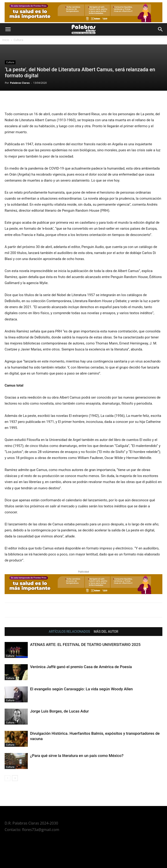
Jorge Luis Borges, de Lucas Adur (59, 711)
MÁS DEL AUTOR (106, 632)
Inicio (6, 40)
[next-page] (15, 778)
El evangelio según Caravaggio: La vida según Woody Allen (81, 689)
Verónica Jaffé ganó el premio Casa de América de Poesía (81, 667)
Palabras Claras (20, 83)
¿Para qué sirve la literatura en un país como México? (77, 756)
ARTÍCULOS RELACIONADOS (69, 632)
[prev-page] (8, 778)
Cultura (18, 40)
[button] (8, 29)
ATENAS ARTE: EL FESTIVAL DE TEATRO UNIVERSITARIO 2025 (85, 645)
